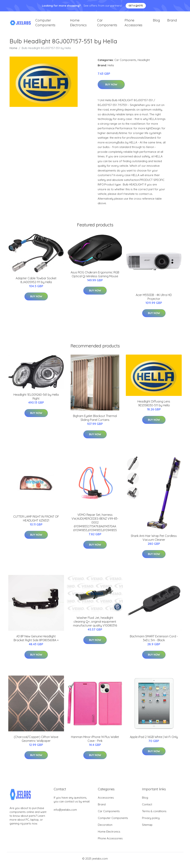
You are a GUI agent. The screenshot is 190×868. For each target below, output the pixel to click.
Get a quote (136, 6)
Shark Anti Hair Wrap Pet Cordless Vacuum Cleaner (154, 541)
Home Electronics (78, 24)
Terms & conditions (154, 814)
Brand (172, 22)
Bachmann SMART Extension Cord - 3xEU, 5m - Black (154, 641)
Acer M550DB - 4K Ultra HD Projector (154, 300)
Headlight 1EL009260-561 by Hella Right (36, 400)
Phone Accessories (133, 24)
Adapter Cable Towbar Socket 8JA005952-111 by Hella (36, 283)
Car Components (107, 24)
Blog (156, 22)
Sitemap (147, 828)
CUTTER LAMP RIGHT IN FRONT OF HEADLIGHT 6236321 (36, 522)
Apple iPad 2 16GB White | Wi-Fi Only (154, 740)
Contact (147, 807)
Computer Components (45, 24)
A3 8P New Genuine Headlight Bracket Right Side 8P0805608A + (36, 641)
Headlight (144, 63)
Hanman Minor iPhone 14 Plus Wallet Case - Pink (95, 742)
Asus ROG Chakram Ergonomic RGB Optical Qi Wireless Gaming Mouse (95, 277)
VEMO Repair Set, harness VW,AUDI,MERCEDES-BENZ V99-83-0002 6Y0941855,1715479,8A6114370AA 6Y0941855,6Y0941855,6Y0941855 (95, 526)
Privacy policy (151, 821)
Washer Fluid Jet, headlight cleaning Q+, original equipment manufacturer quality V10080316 (95, 625)
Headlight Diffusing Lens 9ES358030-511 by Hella (154, 407)
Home (13, 51)
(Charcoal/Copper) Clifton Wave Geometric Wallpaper (36, 742)
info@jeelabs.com (65, 813)
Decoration (105, 828)
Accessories (106, 801)
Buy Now (111, 88)
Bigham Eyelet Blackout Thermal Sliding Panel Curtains (95, 421)
